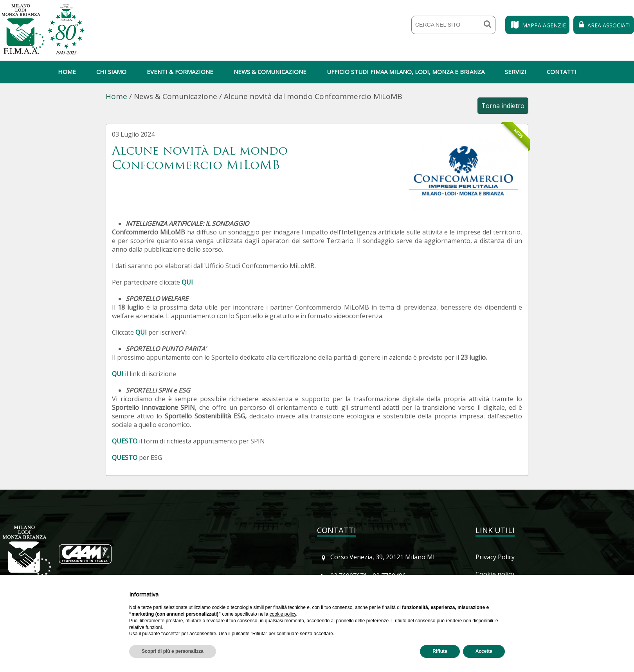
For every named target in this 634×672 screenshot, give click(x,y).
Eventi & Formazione (180, 72)
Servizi (516, 72)
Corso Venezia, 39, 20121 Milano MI (383, 557)
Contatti (562, 72)
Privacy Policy (495, 557)
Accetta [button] (484, 651)
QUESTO (125, 441)
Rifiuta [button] (440, 651)
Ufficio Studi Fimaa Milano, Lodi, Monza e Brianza (406, 72)
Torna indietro (503, 106)
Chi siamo (111, 72)
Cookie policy (495, 574)
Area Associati (604, 25)
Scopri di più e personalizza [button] (173, 651)
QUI (187, 282)
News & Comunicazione (270, 72)
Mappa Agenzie (537, 25)
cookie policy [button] (283, 614)
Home (67, 72)
